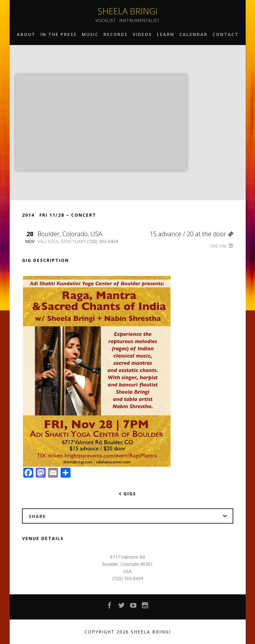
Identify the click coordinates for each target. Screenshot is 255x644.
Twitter (122, 607)
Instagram (145, 607)
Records (116, 34)
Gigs (127, 494)
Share (131, 516)
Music (90, 34)
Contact (225, 34)
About (26, 34)
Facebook (110, 607)
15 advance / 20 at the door (191, 234)
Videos (142, 34)
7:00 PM (221, 246)
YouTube (134, 607)
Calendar (193, 34)
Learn (166, 34)
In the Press (59, 34)
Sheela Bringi (127, 11)
